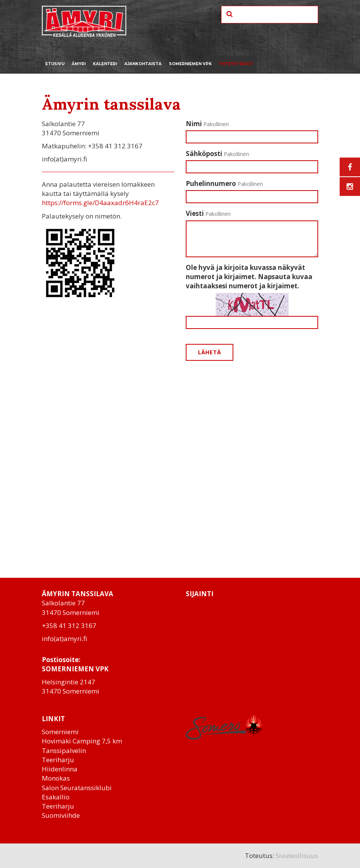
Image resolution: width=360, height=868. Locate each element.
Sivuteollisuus (297, 856)
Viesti (208, 213)
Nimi (207, 124)
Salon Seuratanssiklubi (77, 788)
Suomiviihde (61, 815)
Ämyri (79, 64)
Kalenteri (105, 64)
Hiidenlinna (60, 769)
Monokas (56, 778)
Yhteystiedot (236, 64)
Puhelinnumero (224, 183)
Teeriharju (58, 760)
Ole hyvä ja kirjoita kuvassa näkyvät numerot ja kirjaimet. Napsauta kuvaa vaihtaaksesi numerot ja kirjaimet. (249, 277)
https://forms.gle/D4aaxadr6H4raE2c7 (100, 203)
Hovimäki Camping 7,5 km (82, 741)
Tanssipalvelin (64, 750)
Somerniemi (60, 732)
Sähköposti (217, 154)
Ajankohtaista (143, 64)
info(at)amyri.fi (64, 639)
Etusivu (55, 64)
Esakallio (56, 797)
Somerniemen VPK (190, 64)
